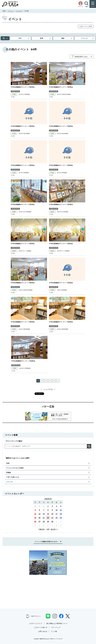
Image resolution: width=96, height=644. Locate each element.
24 (56, 518)
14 (44, 514)
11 (61, 510)
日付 (21, 38)
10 (56, 510)
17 (56, 514)
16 (52, 514)
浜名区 (52, 212)
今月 (48, 529)
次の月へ (54, 529)
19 (35, 518)
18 (61, 514)
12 (35, 514)
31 (44, 506)
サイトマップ (56, 627)
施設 (63, 38)
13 (39, 514)
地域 (42, 38)
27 (39, 522)
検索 (6, 38)
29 (35, 506)
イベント (11, 11)
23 (52, 518)
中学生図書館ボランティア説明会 (23, 87)
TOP (4, 11)
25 (61, 518)
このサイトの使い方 (40, 627)
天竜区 (14, 212)
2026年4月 (48, 499)
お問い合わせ (43, 631)
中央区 (14, 94)
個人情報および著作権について (57, 624)
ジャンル (19, 11)
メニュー (93, 6)
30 (39, 506)
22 (48, 518)
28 (44, 522)
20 (39, 518)
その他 (13, 97)
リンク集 (54, 631)
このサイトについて (35, 624)
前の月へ (42, 529)
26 (35, 522)
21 (44, 518)
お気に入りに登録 (86, 26)
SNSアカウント (34, 616)
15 (48, 514)
